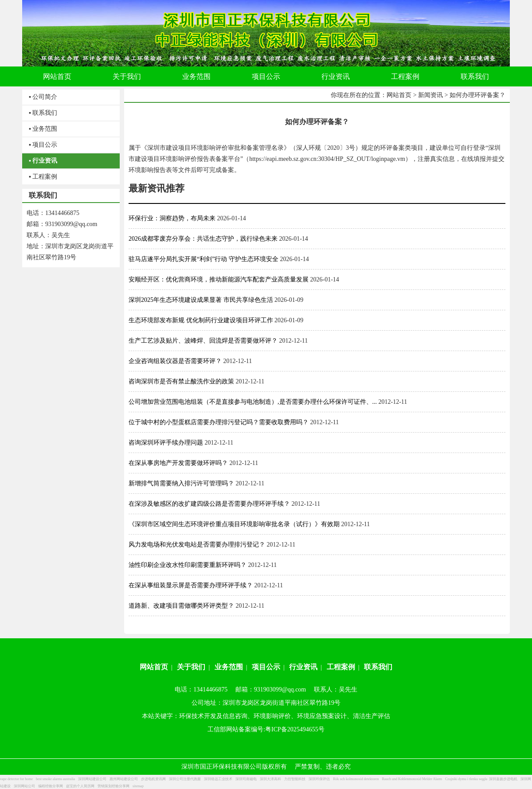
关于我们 (191, 667)
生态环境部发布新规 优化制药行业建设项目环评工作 (201, 320)
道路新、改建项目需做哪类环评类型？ (181, 606)
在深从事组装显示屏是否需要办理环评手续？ (191, 585)
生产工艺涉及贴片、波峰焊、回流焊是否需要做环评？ (203, 341)
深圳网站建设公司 (92, 779)
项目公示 (266, 667)
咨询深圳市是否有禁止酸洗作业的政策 (181, 381)
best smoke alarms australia (55, 779)
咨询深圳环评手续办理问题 (166, 443)
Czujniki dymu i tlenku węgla (466, 779)
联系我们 (378, 667)
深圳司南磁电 (246, 779)
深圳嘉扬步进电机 (503, 779)
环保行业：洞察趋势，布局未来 (172, 218)
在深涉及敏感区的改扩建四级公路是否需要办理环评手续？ (209, 504)
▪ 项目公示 (43, 145)
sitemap (138, 786)
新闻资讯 (430, 95)
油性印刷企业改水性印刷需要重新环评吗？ (188, 565)
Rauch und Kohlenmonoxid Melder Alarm (412, 779)
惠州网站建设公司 (124, 779)
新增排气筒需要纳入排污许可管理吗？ (181, 483)
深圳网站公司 (24, 786)
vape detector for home (16, 779)
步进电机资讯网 (153, 779)
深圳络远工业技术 (218, 779)
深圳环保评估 (319, 779)
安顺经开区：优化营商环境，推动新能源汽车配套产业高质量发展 (219, 279)
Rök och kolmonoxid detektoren (356, 779)
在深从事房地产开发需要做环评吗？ (178, 463)
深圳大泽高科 (270, 779)
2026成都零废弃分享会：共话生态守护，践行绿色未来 (203, 239)
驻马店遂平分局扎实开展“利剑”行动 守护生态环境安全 (203, 259)
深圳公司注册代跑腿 (185, 779)
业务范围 (229, 667)
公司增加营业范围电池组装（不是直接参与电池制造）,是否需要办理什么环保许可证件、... (253, 402)
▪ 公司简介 (43, 97)
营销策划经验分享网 (113, 786)
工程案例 (341, 667)
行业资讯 (303, 667)
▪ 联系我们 (43, 113)
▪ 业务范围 (43, 129)
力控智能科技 (295, 779)
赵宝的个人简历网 (80, 786)
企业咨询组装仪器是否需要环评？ (175, 361)
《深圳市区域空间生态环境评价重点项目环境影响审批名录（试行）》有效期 (234, 524)
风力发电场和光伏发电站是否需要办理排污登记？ (197, 545)
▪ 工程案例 (43, 177)
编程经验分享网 (51, 786)
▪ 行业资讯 (43, 161)
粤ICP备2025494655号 (295, 729)
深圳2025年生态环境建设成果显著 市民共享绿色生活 (201, 300)
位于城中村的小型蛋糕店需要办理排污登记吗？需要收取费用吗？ (219, 422)
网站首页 (399, 95)
